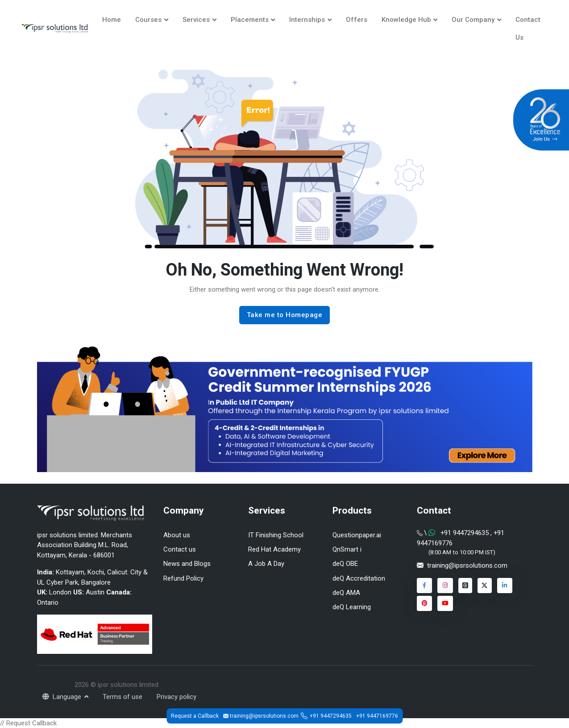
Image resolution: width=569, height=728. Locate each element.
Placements (250, 20)
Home (112, 20)
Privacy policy (177, 697)
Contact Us (528, 29)
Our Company (473, 20)
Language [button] (63, 697)
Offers (357, 20)
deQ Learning (352, 607)
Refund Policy (183, 578)
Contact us (180, 549)
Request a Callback (195, 716)
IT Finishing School (276, 535)
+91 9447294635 (331, 716)
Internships (307, 20)
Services (196, 20)
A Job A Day (266, 564)
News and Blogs (187, 564)
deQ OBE (345, 564)
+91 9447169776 (377, 716)
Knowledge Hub (406, 20)
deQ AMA (346, 593)
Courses (148, 20)
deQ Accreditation (359, 578)
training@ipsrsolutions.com (467, 565)
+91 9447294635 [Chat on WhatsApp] (465, 533)
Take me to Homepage (285, 315)
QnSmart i (347, 549)
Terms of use (123, 697)
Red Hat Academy (274, 549)
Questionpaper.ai (357, 535)
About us (177, 535)
